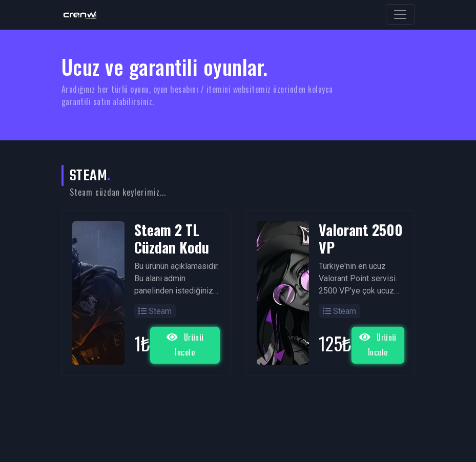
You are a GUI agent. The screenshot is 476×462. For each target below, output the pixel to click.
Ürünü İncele (185, 346)
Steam (155, 311)
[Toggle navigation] (400, 14)
